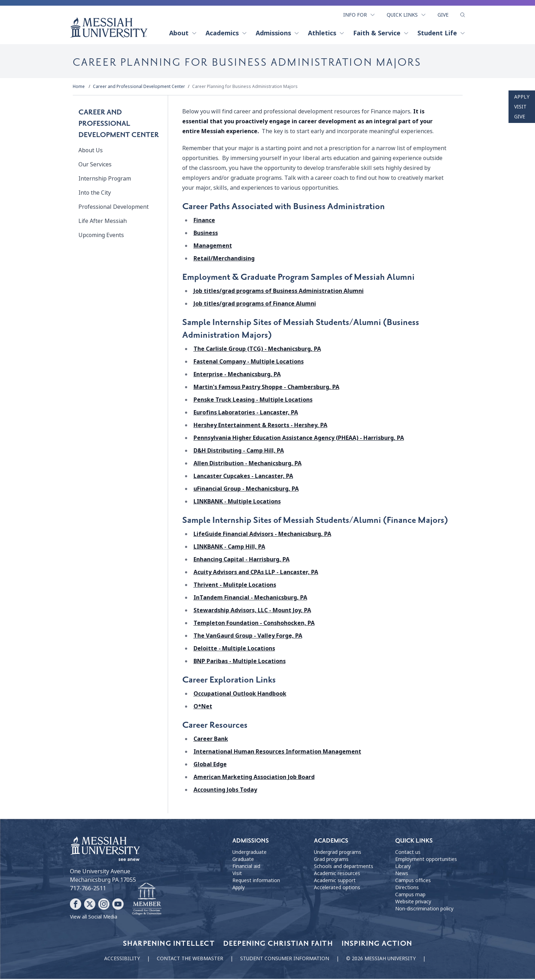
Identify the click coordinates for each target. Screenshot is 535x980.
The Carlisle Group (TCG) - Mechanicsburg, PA (257, 350)
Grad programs (331, 861)
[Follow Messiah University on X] (90, 905)
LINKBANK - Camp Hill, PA (229, 548)
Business (206, 234)
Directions (407, 889)
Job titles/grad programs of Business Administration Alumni (279, 292)
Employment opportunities (426, 861)
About (183, 32)
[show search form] (463, 14)
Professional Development (114, 208)
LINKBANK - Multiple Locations (237, 503)
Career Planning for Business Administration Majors (245, 88)
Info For (359, 13)
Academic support (335, 882)
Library (403, 868)
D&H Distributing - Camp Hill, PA (239, 452)
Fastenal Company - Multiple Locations (249, 363)
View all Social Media (94, 918)
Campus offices (413, 882)
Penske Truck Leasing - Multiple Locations (253, 401)
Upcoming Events (101, 237)
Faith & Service (381, 32)
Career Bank (211, 740)
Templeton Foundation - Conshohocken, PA (254, 624)
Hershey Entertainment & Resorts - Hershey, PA (260, 427)
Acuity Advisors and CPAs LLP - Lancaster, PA (256, 574)
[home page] (109, 26)
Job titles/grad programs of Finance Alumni (255, 305)
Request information (256, 882)
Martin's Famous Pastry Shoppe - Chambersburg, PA (266, 388)
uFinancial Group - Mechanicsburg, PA (246, 490)
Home (79, 88)
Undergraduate (249, 854)
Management (213, 247)
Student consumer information (285, 960)
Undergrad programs (338, 854)
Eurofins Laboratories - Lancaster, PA (246, 414)
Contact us (408, 854)
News (402, 875)
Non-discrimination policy (424, 910)
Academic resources (337, 875)
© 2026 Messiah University (381, 960)
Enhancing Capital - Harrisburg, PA (242, 561)
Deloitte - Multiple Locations (234, 650)
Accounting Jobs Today (225, 791)
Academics (226, 32)
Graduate (243, 861)
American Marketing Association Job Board (254, 778)
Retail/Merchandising (224, 260)
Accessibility (122, 960)
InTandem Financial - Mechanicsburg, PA (250, 599)
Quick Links (406, 13)
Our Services (95, 166)
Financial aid (246, 868)
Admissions (278, 32)
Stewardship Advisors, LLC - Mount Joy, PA (252, 612)
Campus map (410, 896)
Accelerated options (337, 889)
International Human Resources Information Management (277, 753)
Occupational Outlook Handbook (240, 695)
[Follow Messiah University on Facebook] (76, 905)
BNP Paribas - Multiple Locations (240, 663)
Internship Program (105, 180)
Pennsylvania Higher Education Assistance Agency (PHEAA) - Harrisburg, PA (299, 439)
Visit (520, 107)
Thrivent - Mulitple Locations (235, 586)
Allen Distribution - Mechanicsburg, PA (248, 465)
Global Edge (210, 766)
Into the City (95, 194)
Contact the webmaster (190, 960)
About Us (91, 152)
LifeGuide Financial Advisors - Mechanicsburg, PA (262, 535)
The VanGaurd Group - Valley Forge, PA (248, 637)
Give (443, 13)
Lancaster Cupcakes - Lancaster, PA (243, 477)
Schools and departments (344, 868)
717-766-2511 (88, 889)
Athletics (326, 32)
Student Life (441, 32)
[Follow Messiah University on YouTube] (118, 905)
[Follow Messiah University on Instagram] (104, 905)
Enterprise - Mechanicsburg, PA (237, 376)
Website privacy (413, 903)
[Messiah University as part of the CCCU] (147, 901)
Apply (522, 97)
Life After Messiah (103, 222)
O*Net (203, 708)
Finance (204, 222)
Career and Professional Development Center (139, 88)
